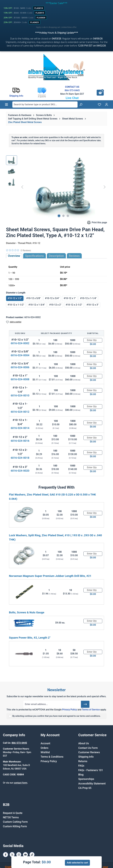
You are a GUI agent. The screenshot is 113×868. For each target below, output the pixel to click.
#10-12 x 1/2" (15, 298)
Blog (81, 775)
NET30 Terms (11, 817)
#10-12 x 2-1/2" (74, 305)
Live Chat (72, 98)
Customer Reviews (89, 752)
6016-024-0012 (20, 412)
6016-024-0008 (20, 379)
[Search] (81, 105)
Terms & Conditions (52, 757)
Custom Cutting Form (15, 822)
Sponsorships (86, 779)
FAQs (81, 766)
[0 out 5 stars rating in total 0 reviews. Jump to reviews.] (19, 250)
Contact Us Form (88, 748)
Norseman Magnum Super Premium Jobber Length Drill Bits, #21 (50, 576)
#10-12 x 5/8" (33, 298)
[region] (56, 187)
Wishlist (45, 752)
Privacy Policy (69, 710)
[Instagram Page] (19, 855)
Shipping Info (86, 757)
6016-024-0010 (20, 395)
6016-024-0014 (20, 428)
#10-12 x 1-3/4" (37, 305)
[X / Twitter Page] (12, 855)
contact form (20, 783)
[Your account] (107, 105)
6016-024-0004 (20, 355)
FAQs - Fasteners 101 (91, 770)
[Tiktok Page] (32, 855)
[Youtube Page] (25, 855)
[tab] (56, 256)
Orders (45, 748)
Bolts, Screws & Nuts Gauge (27, 612)
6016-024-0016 (20, 441)
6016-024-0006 (20, 367)
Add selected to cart (77, 863)
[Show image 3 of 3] (68, 216)
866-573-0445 (72, 90)
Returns (83, 761)
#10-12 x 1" (70, 298)
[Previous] (22, 187)
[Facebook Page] (6, 855)
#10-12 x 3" (93, 305)
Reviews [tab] (74, 256)
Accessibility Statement (92, 784)
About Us (84, 743)
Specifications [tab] (35, 256)
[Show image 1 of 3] (59, 216)
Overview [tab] (14, 256)
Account (45, 743)
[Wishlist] (99, 105)
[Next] (105, 187)
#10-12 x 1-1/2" (16, 305)
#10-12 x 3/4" (52, 298)
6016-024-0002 (20, 343)
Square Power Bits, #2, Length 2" (30, 638)
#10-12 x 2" (55, 305)
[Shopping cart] (100, 93)
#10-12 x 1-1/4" (88, 298)
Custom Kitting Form (15, 826)
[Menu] (6, 105)
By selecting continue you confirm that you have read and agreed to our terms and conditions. (56, 716)
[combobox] (45, 105)
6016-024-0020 (20, 471)
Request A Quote (13, 813)
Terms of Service (91, 710)
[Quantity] (93, 340)
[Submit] (85, 704)
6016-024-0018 (20, 458)
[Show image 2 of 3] (63, 216)
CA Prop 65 (85, 788)
